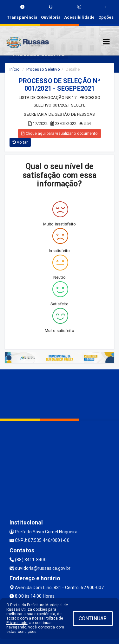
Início (15, 69)
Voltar (20, 142)
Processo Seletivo (43, 69)
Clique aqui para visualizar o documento (59, 133)
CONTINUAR (93, 618)
